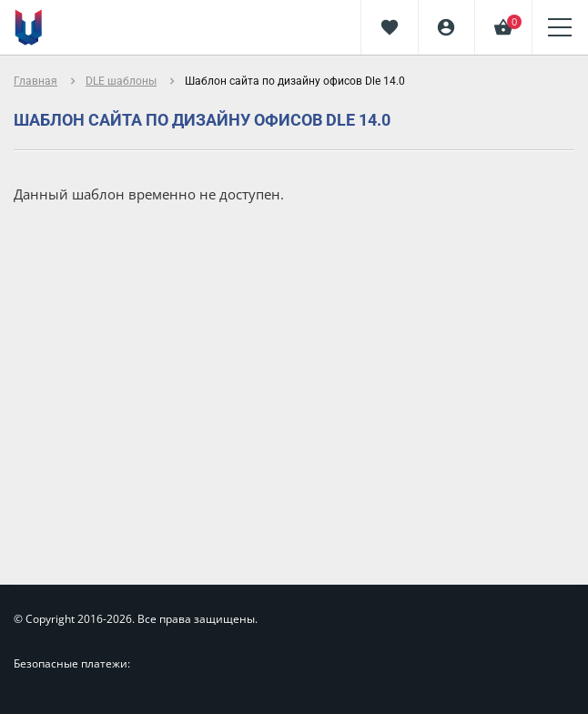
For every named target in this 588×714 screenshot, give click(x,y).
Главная (35, 81)
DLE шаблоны (121, 81)
